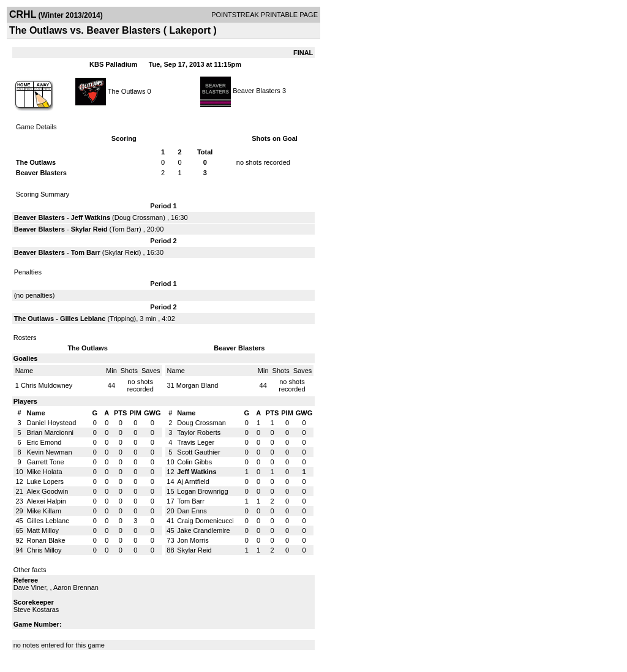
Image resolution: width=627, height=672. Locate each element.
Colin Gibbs (194, 462)
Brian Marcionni (50, 432)
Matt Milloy (43, 530)
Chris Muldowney (47, 385)
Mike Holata (45, 472)
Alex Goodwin (48, 491)
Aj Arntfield (193, 481)
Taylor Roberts (199, 432)
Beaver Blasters (257, 91)
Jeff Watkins (91, 217)
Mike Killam (44, 511)
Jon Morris (193, 540)
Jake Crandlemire (203, 530)
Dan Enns (192, 511)
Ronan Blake (46, 540)
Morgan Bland (197, 385)
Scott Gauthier (198, 452)
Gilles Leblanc (83, 319)
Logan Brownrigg (202, 491)
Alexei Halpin (47, 501)
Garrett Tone (46, 462)
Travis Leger (196, 442)
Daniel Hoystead (52, 423)
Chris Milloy (44, 550)
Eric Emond (44, 442)
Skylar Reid (89, 229)
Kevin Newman (50, 452)
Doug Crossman (139, 217)
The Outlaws (127, 91)
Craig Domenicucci (205, 521)
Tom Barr (125, 229)
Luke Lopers (46, 481)
